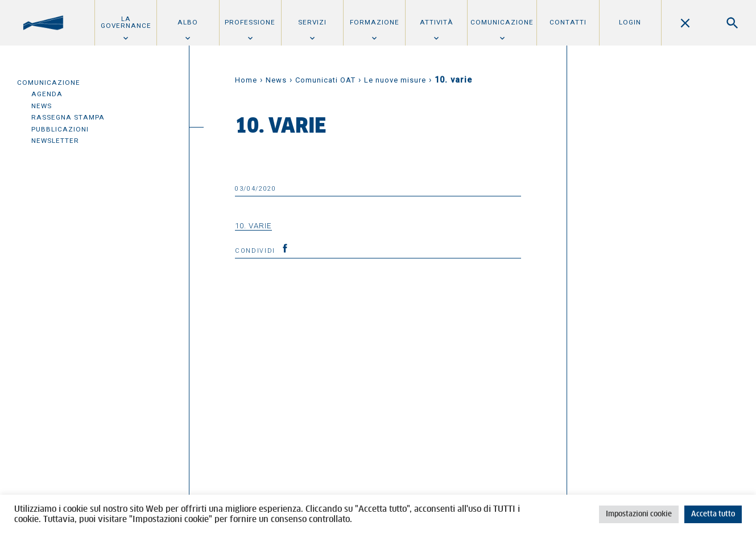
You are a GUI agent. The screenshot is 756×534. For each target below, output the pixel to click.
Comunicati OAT (325, 80)
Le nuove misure (395, 80)
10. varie (253, 225)
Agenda (47, 94)
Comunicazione (502, 22)
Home (246, 80)
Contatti (568, 22)
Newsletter (55, 141)
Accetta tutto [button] (713, 514)
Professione (250, 22)
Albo (188, 22)
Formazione (375, 22)
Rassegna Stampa (68, 117)
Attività (437, 22)
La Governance (126, 22)
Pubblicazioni (60, 129)
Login (630, 22)
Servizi (312, 22)
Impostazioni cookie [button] (639, 514)
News (42, 106)
